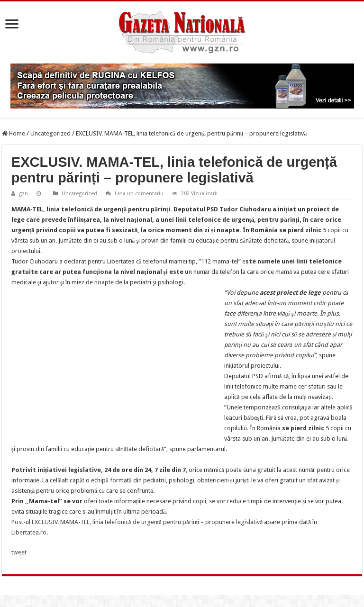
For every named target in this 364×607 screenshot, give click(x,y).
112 (206, 261)
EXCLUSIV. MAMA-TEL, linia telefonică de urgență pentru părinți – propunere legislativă (147, 522)
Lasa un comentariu (139, 194)
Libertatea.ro (29, 532)
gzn (23, 194)
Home (14, 133)
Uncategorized (50, 133)
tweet (19, 552)
